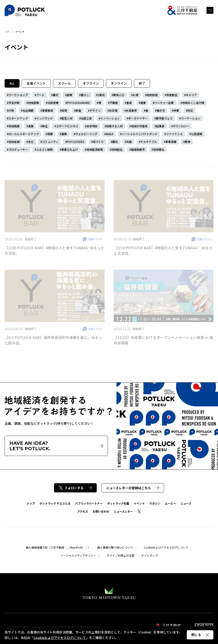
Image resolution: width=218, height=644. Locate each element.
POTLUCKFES (76, 142)
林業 (176, 110)
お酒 (136, 95)
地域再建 (14, 126)
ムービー (170, 503)
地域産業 (34, 103)
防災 (190, 110)
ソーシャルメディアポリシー (78, 555)
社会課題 (28, 110)
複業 (143, 103)
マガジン (155, 503)
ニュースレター (123, 511)
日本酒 (113, 110)
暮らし (85, 95)
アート (40, 95)
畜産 (129, 103)
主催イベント (36, 83)
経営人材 (67, 118)
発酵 (50, 134)
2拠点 (101, 95)
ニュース (186, 503)
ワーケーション (191, 118)
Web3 (110, 134)
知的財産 (152, 95)
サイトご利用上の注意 (121, 555)
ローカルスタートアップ (24, 134)
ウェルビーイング (86, 134)
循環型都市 (138, 149)
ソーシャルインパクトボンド (140, 134)
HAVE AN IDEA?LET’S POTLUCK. (56, 446)
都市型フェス (164, 118)
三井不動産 (57, 547)
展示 (56, 95)
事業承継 (171, 142)
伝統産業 (53, 103)
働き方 (161, 110)
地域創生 (117, 149)
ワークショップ (18, 95)
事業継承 (48, 110)
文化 (31, 142)
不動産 (114, 103)
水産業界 (131, 110)
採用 (64, 110)
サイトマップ (150, 555)
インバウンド (45, 118)
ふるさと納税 (45, 149)
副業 (70, 95)
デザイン (95, 110)
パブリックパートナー (89, 503)
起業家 (160, 126)
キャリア (191, 95)
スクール (64, 83)
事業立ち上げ (70, 149)
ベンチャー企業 (164, 103)
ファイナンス (174, 134)
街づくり (98, 142)
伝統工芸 (86, 118)
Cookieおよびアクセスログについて (166, 547)
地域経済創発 (95, 149)
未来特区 (92, 126)
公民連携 (197, 134)
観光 (115, 142)
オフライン (91, 83)
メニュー (210, 10)
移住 (45, 126)
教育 (188, 142)
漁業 (31, 126)
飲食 (78, 110)
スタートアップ (18, 118)
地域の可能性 (139, 126)
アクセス (83, 511)
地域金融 (14, 142)
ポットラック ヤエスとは (55, 503)
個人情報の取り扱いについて (115, 547)
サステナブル (149, 142)
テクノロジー (181, 126)
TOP (7, 32)
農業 (64, 134)
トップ (31, 503)
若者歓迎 (172, 95)
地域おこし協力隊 (193, 103)
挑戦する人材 (114, 126)
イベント (139, 503)
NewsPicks (76, 547)
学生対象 (14, 103)
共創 (129, 142)
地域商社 (159, 149)
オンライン (119, 83)
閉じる (200, 635)
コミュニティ (50, 142)
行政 (11, 110)
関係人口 (119, 95)
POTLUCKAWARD (78, 103)
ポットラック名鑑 (118, 503)
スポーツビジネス (67, 126)
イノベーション (110, 118)
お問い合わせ (101, 511)
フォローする (75, 488)
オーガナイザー (138, 118)
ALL (12, 83)
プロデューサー (18, 149)
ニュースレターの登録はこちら (133, 488)
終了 (142, 83)
